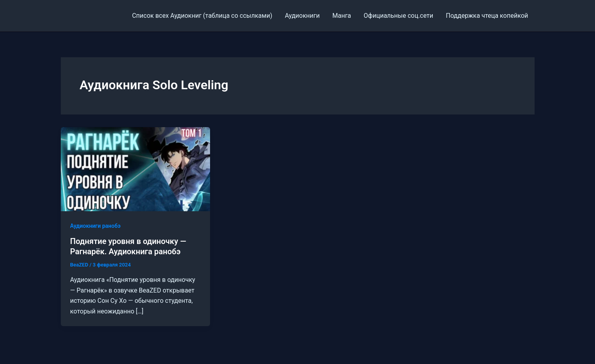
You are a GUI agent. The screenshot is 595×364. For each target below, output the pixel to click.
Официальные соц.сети (398, 16)
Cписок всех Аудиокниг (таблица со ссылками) (202, 16)
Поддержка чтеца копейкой (487, 16)
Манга (342, 16)
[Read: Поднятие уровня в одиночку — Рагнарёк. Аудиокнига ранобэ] (136, 169)
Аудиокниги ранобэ (96, 226)
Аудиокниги (302, 16)
